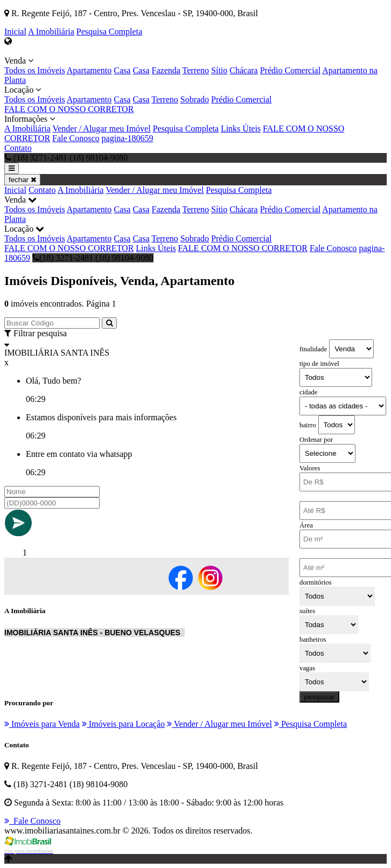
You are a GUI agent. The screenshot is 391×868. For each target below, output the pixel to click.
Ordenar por (316, 440)
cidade (308, 392)
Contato (18, 148)
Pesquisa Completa (109, 32)
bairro (308, 425)
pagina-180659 (128, 138)
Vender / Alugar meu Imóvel (101, 129)
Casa (122, 70)
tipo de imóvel (319, 364)
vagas (307, 668)
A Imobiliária (51, 32)
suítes (307, 611)
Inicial (15, 32)
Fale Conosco (76, 138)
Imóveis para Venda (42, 724)
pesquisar (319, 697)
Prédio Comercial (290, 70)
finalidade (313, 349)
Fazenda (166, 70)
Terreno (196, 70)
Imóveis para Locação (123, 724)
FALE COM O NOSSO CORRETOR (69, 109)
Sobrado (195, 99)
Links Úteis (241, 129)
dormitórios (316, 582)
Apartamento (89, 70)
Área (306, 525)
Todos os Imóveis (35, 70)
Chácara (243, 70)
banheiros (313, 640)
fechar (22, 180)
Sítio (219, 70)
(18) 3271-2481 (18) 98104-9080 (93, 258)
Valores (310, 468)
